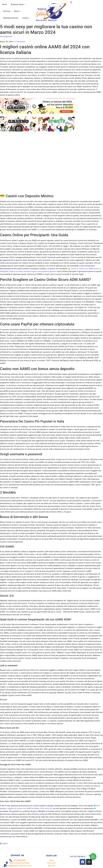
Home (4, 4)
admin (5, 843)
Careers (26, 18)
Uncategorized (6, 36)
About (17, 11)
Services (7, 11)
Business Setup (18, 4)
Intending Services (11, 18)
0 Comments (20, 42)
